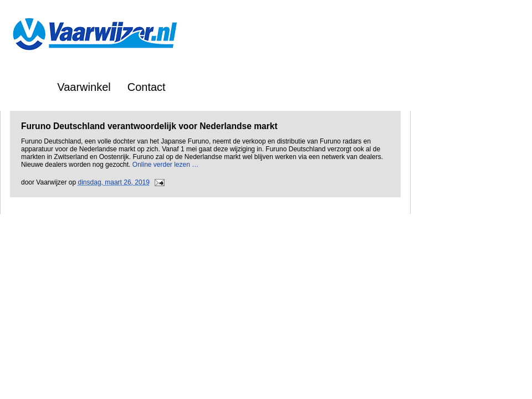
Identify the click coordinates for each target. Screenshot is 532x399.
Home (26, 87)
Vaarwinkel (84, 87)
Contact (147, 87)
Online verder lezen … (165, 165)
